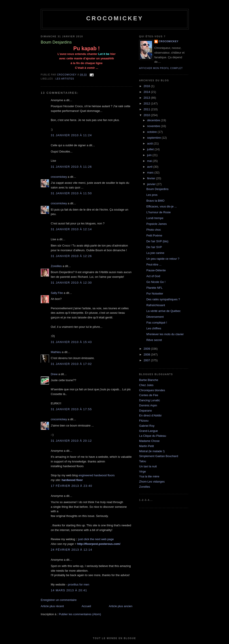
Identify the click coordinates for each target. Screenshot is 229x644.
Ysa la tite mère (149, 476)
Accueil (86, 606)
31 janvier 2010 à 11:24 (71, 135)
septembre (154, 138)
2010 (147, 115)
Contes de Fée (149, 395)
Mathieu (56, 352)
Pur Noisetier (155, 294)
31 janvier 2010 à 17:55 (71, 409)
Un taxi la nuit (148, 466)
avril (150, 167)
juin (150, 155)
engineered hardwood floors (96, 475)
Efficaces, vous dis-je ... (161, 206)
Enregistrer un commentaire (59, 600)
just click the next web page (96, 539)
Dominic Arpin (148, 405)
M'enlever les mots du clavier (165, 334)
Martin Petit (146, 446)
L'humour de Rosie (158, 212)
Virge (142, 471)
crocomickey (115, 18)
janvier (152, 184)
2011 (147, 109)
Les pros (152, 195)
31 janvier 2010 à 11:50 (71, 193)
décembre (154, 120)
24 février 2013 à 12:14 (71, 550)
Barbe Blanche (149, 380)
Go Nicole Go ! (156, 282)
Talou (143, 461)
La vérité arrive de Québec (163, 311)
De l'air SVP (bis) (157, 241)
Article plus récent (52, 606)
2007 (147, 360)
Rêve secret (154, 340)
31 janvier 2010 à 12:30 (71, 283)
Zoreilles (56, 266)
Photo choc (154, 230)
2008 (147, 354)
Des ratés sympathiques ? (163, 299)
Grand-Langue (148, 431)
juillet (151, 149)
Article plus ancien (121, 606)
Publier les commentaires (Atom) (80, 614)
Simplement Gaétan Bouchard (159, 456)
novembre (154, 126)
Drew (54, 374)
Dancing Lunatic (149, 400)
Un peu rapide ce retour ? (163, 259)
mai (150, 161)
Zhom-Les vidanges (152, 482)
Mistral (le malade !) (152, 451)
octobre (152, 132)
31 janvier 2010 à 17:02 (71, 364)
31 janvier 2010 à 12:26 (71, 256)
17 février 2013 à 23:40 (71, 486)
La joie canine (155, 253)
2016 (147, 86)
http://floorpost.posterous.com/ (99, 544)
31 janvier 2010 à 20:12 (71, 441)
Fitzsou (144, 421)
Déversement (155, 317)
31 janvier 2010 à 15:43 (71, 342)
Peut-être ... (154, 264)
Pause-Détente (156, 270)
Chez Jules (146, 385)
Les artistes (65, 79)
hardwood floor (72, 480)
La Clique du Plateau (153, 436)
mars (151, 172)
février (152, 178)
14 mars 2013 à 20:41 (69, 590)
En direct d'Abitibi (150, 415)
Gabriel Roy (147, 426)
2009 (147, 349)
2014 (147, 92)
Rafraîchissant (156, 305)
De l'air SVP (154, 247)
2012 (147, 103)
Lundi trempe (155, 218)
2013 (147, 98)
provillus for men (79, 584)
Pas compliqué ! (157, 323)
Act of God (153, 276)
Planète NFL (154, 288)
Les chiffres (154, 328)
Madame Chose (149, 441)
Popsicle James (156, 224)
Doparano (145, 411)
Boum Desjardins (157, 189)
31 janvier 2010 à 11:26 (71, 167)
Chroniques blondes (152, 390)
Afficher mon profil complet (161, 68)
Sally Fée (57, 293)
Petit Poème (154, 235)
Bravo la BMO (155, 201)
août (150, 143)
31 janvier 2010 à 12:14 (71, 229)
